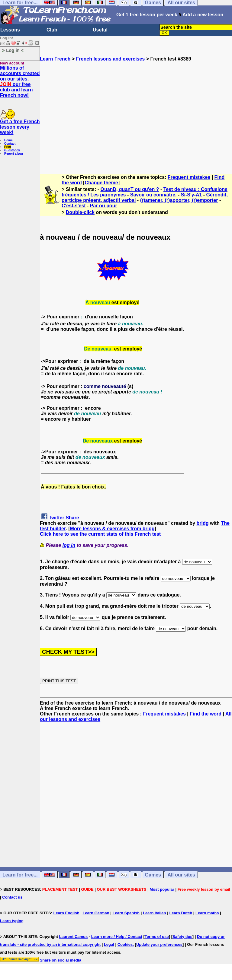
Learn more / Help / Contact (117, 937)
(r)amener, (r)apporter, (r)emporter (179, 200)
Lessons (10, 30)
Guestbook (12, 150)
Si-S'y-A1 (192, 195)
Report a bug (14, 154)
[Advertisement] (136, 115)
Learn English (66, 913)
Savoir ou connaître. (153, 195)
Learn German (96, 913)
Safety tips (182, 937)
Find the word (206, 714)
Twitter (56, 518)
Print (8, 147)
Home (8, 140)
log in (69, 545)
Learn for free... (20, 875)
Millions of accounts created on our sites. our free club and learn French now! (20, 82)
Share (72, 518)
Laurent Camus (74, 937)
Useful (100, 30)
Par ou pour (104, 206)
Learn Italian (155, 913)
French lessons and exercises (111, 59)
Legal (109, 944)
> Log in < (13, 50)
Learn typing (12, 921)
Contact (10, 144)
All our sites (181, 875)
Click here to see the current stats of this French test (100, 534)
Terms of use (157, 937)
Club (52, 30)
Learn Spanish (126, 913)
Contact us (12, 897)
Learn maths (207, 913)
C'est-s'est (74, 206)
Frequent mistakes (189, 177)
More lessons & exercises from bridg (112, 529)
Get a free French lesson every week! (20, 127)
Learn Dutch (181, 913)
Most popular (162, 889)
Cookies (125, 944)
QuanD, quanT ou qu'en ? (130, 189)
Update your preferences (159, 944)
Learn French (55, 59)
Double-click (80, 212)
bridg (202, 523)
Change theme (101, 183)
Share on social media (61, 960)
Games (153, 875)
